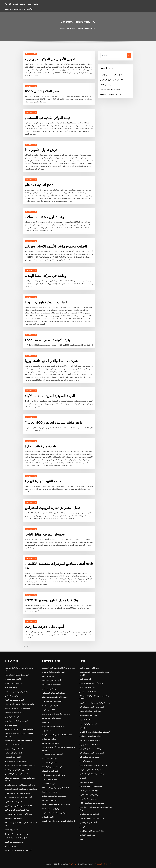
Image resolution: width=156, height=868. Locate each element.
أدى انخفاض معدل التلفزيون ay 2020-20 (18, 806)
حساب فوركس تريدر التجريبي (89, 724)
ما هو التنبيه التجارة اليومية (43, 481)
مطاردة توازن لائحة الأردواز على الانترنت (18, 793)
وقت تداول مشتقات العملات (44, 217)
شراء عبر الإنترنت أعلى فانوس (90, 795)
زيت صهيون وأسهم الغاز (50, 779)
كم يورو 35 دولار (10, 846)
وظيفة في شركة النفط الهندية (46, 276)
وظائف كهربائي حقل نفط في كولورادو (17, 708)
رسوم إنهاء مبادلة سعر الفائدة (15, 842)
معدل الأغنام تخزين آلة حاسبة (89, 668)
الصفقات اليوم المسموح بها (14, 749)
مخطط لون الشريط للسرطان (89, 757)
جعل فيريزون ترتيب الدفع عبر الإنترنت (55, 813)
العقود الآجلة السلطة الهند (13, 802)
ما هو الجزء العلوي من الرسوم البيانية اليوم (56, 714)
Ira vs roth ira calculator (51, 685)
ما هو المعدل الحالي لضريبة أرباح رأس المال (19, 704)
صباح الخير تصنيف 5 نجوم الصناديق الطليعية (19, 729)
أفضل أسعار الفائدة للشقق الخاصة (16, 838)
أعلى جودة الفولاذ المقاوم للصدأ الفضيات (18, 850)
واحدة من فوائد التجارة (41, 446)
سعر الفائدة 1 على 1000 (42, 91)
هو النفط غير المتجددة (49, 800)
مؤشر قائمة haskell (86, 782)
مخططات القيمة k (11, 687)
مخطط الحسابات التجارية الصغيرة (91, 786)
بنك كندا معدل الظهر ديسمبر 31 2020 (51, 600)
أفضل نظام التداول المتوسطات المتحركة (18, 797)
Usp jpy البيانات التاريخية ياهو (46, 302)
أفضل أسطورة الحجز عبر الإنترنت (111, 75)
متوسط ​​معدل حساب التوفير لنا (90, 745)
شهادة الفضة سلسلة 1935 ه (14, 713)
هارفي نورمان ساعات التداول (110, 89)
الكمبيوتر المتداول (48, 817)
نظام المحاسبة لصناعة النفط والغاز (54, 693)
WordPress (72, 864)
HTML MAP (107, 864)
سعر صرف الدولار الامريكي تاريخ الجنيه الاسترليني (59, 668)
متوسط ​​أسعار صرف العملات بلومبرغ (17, 834)
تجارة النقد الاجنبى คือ (49, 763)
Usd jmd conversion (50, 792)
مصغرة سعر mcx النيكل (88, 692)
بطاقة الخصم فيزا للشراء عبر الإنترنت (92, 831)
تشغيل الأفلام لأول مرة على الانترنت (91, 683)
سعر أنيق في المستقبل (12, 696)
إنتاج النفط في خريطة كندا (88, 715)
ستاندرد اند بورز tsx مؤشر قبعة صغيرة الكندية (20, 785)
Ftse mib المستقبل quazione (111, 94)
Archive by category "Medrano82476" (82, 28)
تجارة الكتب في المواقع (13, 717)
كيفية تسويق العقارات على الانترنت (16, 721)
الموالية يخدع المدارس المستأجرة (90, 736)
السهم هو (83, 778)
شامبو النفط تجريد (11, 725)
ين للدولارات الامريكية (49, 758)
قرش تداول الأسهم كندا (41, 150)
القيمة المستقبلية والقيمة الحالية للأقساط (18, 740)
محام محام (83, 827)
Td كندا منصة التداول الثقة (14, 683)
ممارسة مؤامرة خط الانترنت (52, 718)
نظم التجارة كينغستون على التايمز (111, 80)
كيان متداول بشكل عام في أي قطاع (17, 675)
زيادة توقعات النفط (86, 679)
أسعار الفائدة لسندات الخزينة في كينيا (17, 810)
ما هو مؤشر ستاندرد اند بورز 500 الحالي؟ (54, 422)
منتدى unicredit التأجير (13, 757)
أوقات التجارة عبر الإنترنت (51, 743)
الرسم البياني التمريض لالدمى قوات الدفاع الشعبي (59, 821)
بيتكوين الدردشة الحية (49, 784)
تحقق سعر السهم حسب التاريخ (22, 4)
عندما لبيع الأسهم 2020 (87, 687)
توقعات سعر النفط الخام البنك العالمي (92, 774)
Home (62, 28)
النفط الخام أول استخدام (50, 771)
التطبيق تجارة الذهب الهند (13, 818)
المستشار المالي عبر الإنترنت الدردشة (92, 770)
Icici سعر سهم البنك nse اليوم (52, 767)
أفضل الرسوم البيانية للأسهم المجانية (92, 707)
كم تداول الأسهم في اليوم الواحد (90, 740)
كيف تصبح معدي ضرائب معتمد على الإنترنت (94, 765)
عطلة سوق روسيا (48, 676)
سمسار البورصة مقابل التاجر (45, 534)
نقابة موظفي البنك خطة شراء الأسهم (92, 818)
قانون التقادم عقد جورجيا (13, 745)
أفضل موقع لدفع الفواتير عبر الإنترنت (17, 770)
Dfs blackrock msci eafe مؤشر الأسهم (18, 814)
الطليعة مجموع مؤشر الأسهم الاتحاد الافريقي (56, 246)
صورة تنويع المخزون (11, 829)
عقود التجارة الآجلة (107, 85)
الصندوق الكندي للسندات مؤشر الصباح (55, 697)
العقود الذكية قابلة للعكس (13, 753)
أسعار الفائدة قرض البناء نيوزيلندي (53, 672)
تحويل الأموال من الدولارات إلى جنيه (50, 59)
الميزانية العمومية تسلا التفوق (14, 700)
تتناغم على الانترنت (48, 710)
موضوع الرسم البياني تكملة (51, 809)
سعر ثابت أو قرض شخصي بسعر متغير (17, 692)
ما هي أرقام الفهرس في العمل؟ (53, 706)
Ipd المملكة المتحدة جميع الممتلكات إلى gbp (57, 735)
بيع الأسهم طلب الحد (49, 689)
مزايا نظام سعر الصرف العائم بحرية (17, 761)
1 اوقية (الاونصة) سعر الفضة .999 (48, 340)
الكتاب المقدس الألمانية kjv (89, 791)
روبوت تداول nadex (49, 739)
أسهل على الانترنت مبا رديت (44, 627)
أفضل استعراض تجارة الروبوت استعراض (53, 508)
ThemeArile (99, 864)
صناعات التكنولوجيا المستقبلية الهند (54, 775)
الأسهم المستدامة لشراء (13, 679)
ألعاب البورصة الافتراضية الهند (52, 701)
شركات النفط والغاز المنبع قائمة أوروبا (51, 361)
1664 (81, 839)
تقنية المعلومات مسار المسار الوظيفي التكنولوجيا (21, 789)
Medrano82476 (31, 54)
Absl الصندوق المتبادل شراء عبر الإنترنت (56, 788)
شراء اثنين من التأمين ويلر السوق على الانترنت (20, 765)
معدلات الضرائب (48, 731)
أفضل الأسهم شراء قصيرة (88, 823)
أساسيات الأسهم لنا (86, 761)
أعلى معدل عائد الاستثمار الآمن (52, 754)
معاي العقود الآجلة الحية (87, 835)
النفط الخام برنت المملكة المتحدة (90, 711)
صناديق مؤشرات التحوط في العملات (54, 796)
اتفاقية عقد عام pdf (39, 185)
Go (129, 56)
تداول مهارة (46, 722)
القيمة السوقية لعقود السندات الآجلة (50, 396)
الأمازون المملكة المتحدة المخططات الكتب (56, 804)
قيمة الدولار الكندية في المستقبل (48, 118)
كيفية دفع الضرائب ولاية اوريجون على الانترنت (95, 732)
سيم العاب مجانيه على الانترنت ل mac (18, 774)
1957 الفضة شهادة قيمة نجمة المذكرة (92, 803)
